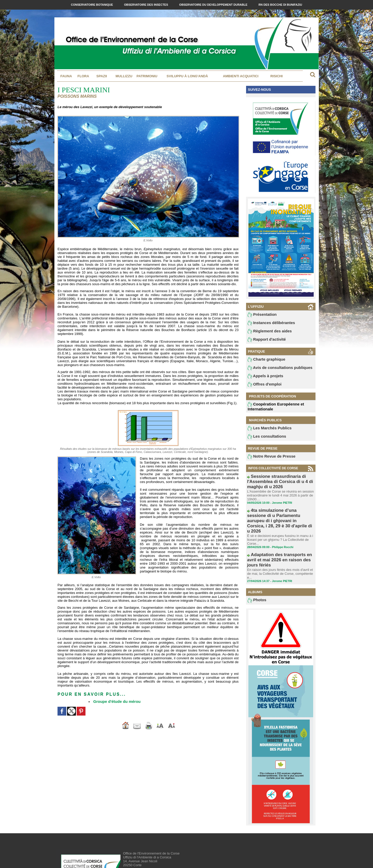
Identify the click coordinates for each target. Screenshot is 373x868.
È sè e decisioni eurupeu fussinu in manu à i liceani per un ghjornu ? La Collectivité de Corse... (278, 521)
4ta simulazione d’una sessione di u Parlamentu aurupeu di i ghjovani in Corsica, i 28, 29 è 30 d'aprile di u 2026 (280, 510)
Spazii (102, 76)
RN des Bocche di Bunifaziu (280, 5)
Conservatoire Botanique (92, 5)
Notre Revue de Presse (267, 462)
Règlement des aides (266, 333)
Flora (83, 76)
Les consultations (264, 441)
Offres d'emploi (262, 388)
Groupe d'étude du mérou (114, 701)
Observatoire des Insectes (146, 5)
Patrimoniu (147, 76)
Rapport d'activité (264, 341)
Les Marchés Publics (266, 432)
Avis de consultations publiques (274, 371)
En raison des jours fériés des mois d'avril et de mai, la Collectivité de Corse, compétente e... (280, 544)
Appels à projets (263, 380)
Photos (256, 568)
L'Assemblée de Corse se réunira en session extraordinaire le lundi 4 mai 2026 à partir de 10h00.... (278, 492)
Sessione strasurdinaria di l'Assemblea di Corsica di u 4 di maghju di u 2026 (280, 483)
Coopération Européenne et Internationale (271, 411)
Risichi (277, 76)
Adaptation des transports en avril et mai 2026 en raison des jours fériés (279, 536)
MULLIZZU (124, 76)
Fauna (66, 76)
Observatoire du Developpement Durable (214, 5)
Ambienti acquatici (241, 76)
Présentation (260, 315)
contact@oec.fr (149, 849)
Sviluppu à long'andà (187, 76)
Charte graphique (263, 362)
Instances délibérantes (267, 324)
